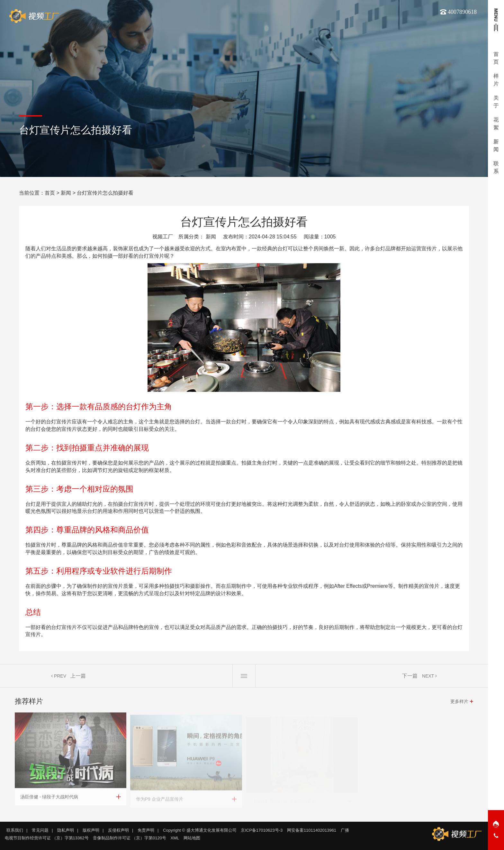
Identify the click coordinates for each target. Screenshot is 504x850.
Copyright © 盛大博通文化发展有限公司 (200, 830)
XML (175, 838)
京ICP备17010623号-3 (262, 830)
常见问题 (40, 830)
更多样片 (459, 703)
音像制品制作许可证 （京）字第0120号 (130, 838)
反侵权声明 (118, 830)
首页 (50, 193)
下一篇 (410, 677)
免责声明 (146, 830)
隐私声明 (66, 830)
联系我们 (15, 830)
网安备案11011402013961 (312, 830)
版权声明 (91, 830)
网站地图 (192, 838)
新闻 (66, 193)
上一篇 (78, 677)
